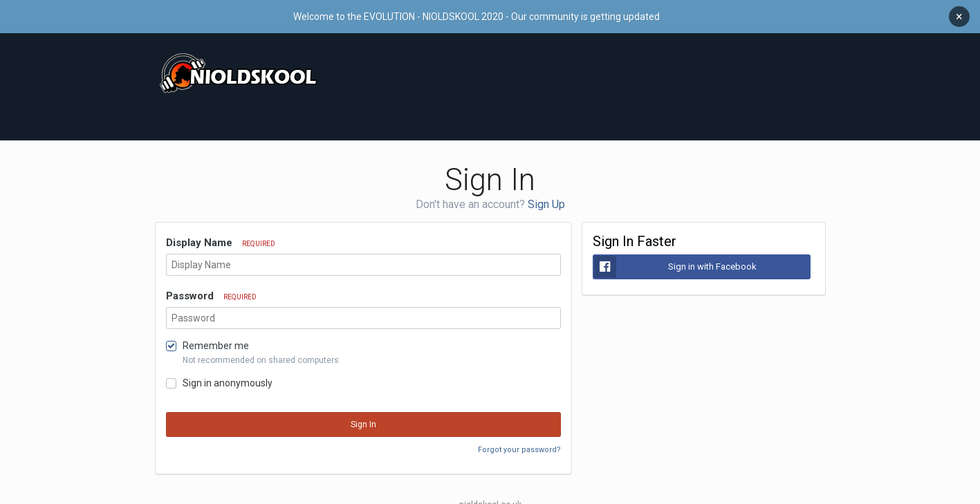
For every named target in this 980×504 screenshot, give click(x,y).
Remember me (216, 339)
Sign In (363, 418)
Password (211, 289)
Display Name (221, 236)
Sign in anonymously (228, 376)
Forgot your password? (519, 443)
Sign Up (546, 197)
